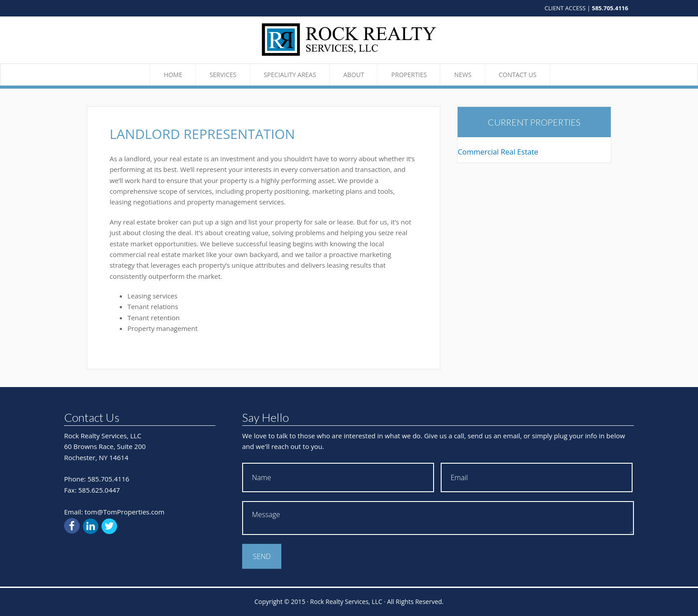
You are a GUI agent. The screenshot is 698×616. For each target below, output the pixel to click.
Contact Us (517, 75)
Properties (409, 75)
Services (223, 75)
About (354, 75)
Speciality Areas (290, 75)
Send (262, 556)
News (463, 75)
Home (173, 75)
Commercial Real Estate (498, 152)
